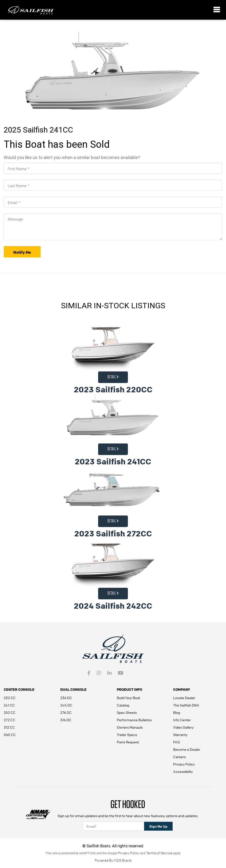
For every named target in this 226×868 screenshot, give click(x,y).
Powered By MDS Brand (113, 860)
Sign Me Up (158, 826)
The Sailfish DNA (186, 705)
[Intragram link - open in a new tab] (99, 673)
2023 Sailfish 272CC (113, 534)
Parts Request (128, 742)
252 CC (10, 712)
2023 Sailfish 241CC (113, 462)
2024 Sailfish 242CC (113, 606)
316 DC (66, 720)
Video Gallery (183, 727)
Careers (179, 757)
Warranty (180, 735)
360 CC (10, 735)
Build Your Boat (128, 698)
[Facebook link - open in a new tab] (89, 673)
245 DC (66, 705)
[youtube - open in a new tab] (121, 673)
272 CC (9, 720)
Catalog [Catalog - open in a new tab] (123, 705)
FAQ (176, 742)
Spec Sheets (127, 712)
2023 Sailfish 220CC (113, 390)
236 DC (66, 698)
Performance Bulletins (134, 720)
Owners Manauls (130, 727)
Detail (113, 377)
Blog (177, 712)
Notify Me (22, 252)
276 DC (66, 712)
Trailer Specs (127, 735)
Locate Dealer (184, 698)
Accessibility (183, 771)
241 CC (9, 705)
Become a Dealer (187, 749)
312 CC (9, 727)
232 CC (10, 698)
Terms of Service (159, 853)
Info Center (182, 720)
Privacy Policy (184, 764)
